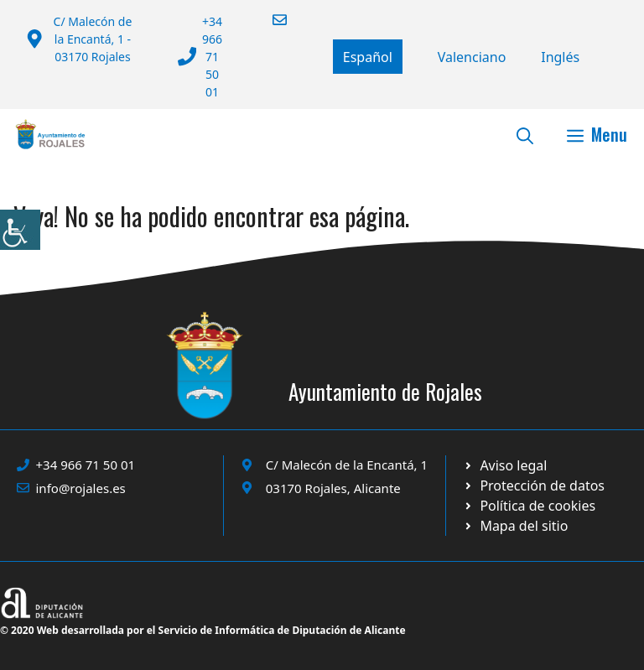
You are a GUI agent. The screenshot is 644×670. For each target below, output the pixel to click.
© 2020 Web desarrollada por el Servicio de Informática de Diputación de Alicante (203, 630)
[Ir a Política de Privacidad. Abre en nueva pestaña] (505, 465)
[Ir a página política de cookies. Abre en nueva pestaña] (534, 486)
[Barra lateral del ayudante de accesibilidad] (20, 230)
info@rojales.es (81, 488)
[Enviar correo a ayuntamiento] (269, 20)
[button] (525, 134)
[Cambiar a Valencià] (472, 57)
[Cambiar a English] (560, 57)
